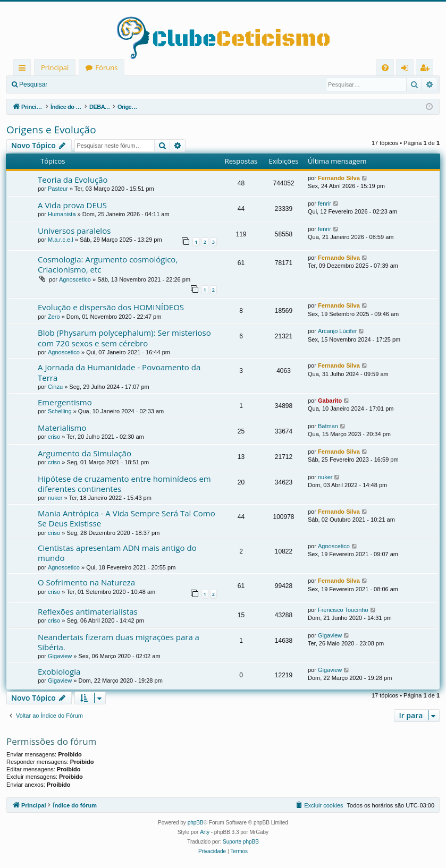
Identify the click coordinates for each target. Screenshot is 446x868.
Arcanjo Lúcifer (337, 331)
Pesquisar (33, 84)
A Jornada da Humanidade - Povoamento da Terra (119, 372)
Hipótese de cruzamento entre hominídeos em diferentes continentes (124, 484)
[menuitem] (385, 68)
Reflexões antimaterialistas (88, 611)
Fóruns (106, 67)
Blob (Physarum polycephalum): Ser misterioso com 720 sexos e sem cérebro (124, 338)
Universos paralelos (74, 231)
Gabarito (330, 401)
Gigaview (60, 656)
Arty (205, 832)
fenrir (325, 203)
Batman (328, 426)
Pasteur (58, 189)
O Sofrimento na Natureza (86, 582)
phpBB (196, 823)
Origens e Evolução (51, 130)
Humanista (62, 214)
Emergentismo (65, 402)
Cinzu (55, 387)
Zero (54, 317)
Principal (55, 67)
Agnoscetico (75, 279)
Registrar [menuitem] (427, 69)
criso (54, 437)
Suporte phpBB (241, 842)
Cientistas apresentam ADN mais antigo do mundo (117, 553)
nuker (55, 498)
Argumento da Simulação (85, 453)
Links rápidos (24, 69)
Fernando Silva (339, 178)
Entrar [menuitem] (407, 69)
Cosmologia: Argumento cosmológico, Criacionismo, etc (108, 264)
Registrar (109, 84)
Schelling (60, 411)
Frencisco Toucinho (343, 610)
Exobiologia (59, 671)
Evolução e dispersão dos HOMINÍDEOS (111, 307)
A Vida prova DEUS (72, 205)
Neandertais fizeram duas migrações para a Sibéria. (119, 642)
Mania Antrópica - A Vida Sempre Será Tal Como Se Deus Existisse (127, 518)
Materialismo (62, 428)
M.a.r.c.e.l (61, 240)
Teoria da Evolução (73, 180)
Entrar (72, 84)
